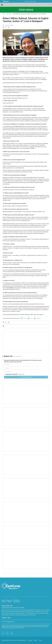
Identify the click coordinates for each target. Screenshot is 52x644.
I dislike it (38, 318)
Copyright (30, 640)
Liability (35, 640)
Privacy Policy (21, 374)
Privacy (40, 640)
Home (4, 14)
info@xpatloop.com (10, 622)
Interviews (9, 14)
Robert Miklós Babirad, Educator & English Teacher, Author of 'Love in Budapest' (26, 20)
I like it (31, 318)
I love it (25, 318)
